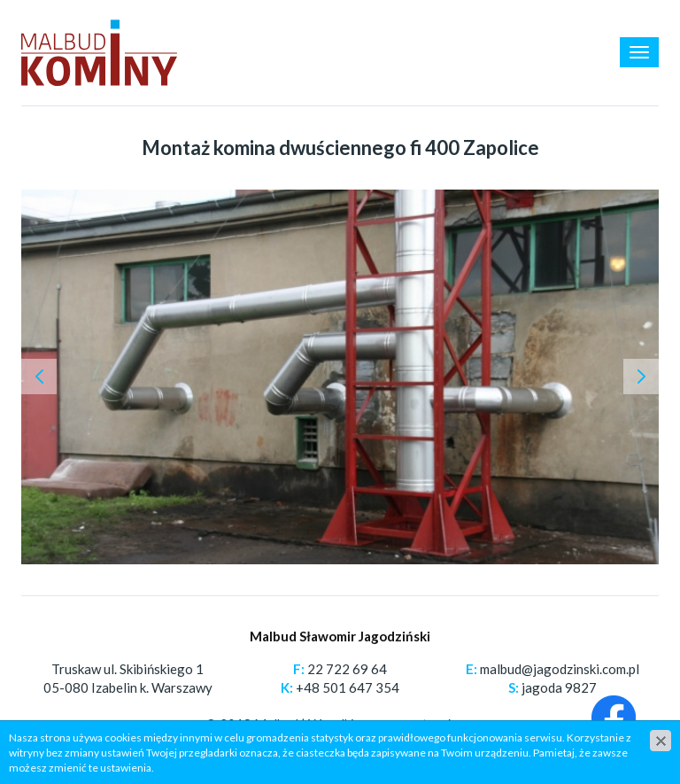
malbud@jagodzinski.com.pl (560, 669)
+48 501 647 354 (348, 687)
